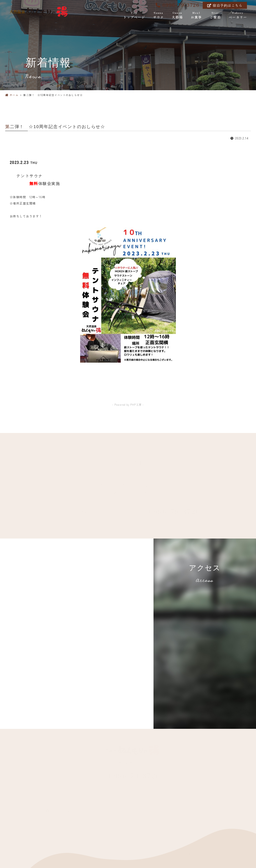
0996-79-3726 (177, 5)
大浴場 (177, 15)
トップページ (134, 15)
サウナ (158, 15)
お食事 (196, 15)
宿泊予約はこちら (225, 5)
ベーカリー (238, 15)
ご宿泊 (215, 15)
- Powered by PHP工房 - (128, 405)
